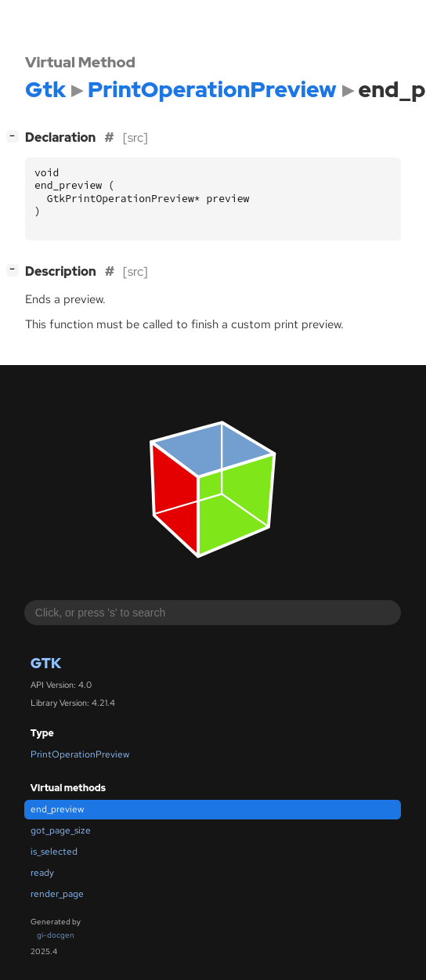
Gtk (46, 663)
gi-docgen (56, 935)
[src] (135, 137)
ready (42, 873)
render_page (57, 894)
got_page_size (61, 830)
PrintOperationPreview (80, 754)
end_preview (57, 809)
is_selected (54, 852)
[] (16, 136)
